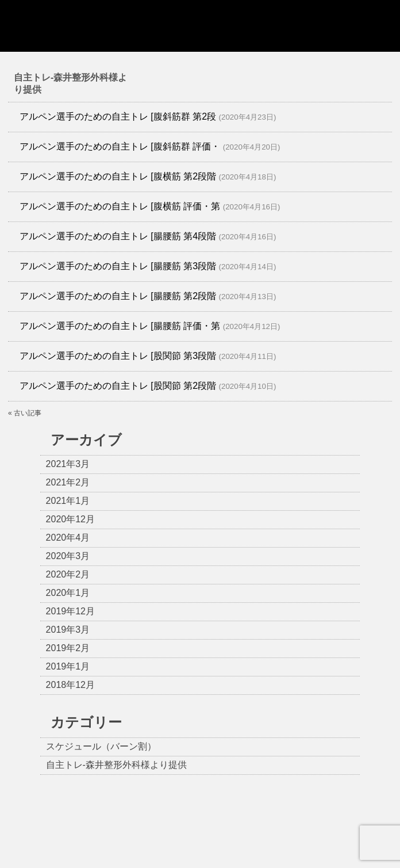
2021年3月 (68, 464)
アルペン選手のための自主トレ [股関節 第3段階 (118, 356)
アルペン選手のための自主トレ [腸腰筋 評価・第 (120, 326)
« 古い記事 (25, 413)
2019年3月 (68, 630)
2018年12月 (70, 685)
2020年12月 (70, 519)
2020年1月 (68, 593)
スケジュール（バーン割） (101, 746)
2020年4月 (68, 538)
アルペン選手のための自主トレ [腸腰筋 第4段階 (118, 236)
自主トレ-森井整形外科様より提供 (116, 765)
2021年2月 (68, 482)
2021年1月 (68, 501)
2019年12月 (70, 611)
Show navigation (378, 26)
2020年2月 (68, 574)
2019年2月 (68, 648)
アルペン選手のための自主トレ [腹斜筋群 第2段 (118, 116)
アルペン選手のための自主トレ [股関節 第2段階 (118, 386)
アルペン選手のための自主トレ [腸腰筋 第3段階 (118, 266)
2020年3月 (68, 556)
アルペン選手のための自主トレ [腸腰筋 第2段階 (118, 296)
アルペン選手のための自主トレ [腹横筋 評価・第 (120, 206)
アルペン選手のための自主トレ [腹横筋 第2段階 (118, 176)
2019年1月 (68, 666)
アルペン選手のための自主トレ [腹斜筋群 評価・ (120, 146)
